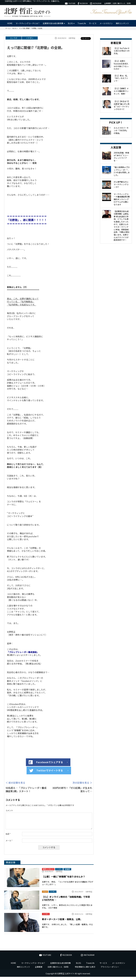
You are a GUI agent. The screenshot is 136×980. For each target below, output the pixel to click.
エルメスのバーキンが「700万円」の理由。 (121, 130)
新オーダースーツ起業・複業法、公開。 (62, 922)
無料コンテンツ (122, 23)
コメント (9, 810)
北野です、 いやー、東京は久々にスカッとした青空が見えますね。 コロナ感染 (67, 910)
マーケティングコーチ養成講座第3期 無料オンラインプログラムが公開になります (122, 199)
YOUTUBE (70, 3)
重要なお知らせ (48, 872)
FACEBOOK (83, 3)
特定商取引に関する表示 (85, 970)
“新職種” (67, 872)
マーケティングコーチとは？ (28, 23)
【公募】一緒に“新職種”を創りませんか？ (64, 880)
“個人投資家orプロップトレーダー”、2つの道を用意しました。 (122, 171)
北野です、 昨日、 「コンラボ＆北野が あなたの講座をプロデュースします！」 (68, 886)
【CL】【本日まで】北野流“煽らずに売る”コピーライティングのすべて (122, 105)
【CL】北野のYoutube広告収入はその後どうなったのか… (121, 65)
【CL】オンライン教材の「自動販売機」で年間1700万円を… (66, 902)
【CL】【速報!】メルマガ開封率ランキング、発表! (121, 91)
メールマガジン (106, 23)
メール (9, 844)
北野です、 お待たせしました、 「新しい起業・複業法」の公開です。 (67, 929)
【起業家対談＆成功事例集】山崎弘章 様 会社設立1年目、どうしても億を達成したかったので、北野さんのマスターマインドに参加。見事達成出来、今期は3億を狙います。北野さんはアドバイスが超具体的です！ (122, 226)
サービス (93, 23)
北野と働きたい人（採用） (122, 3)
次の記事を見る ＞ (82, 783)
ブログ (45, 895)
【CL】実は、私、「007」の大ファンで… (121, 78)
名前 (8, 837)
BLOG (78, 966)
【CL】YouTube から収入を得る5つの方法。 (122, 51)
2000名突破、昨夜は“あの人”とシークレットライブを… (121, 157)
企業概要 (108, 3)
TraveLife (82, 23)
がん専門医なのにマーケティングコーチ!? (121, 184)
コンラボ (14, 38)
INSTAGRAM (96, 3)
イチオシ (30, 38)
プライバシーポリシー (110, 970)
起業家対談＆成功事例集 (61, 966)
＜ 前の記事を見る (15, 783)
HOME (10, 23)
